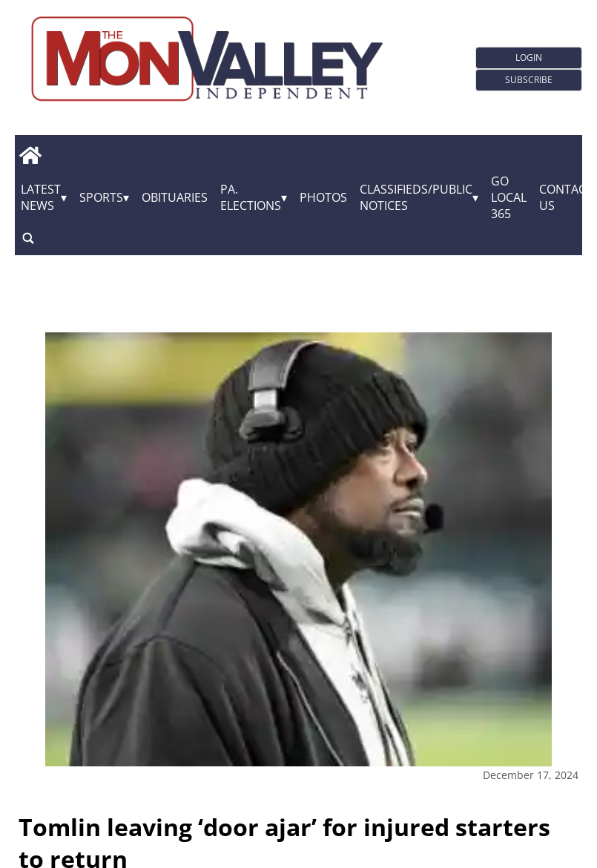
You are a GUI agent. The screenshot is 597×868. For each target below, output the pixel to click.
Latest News (41, 197)
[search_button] (28, 238)
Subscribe (529, 80)
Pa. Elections (251, 197)
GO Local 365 (509, 197)
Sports (101, 197)
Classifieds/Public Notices (416, 197)
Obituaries (175, 197)
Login (529, 57)
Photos (323, 197)
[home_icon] (30, 155)
